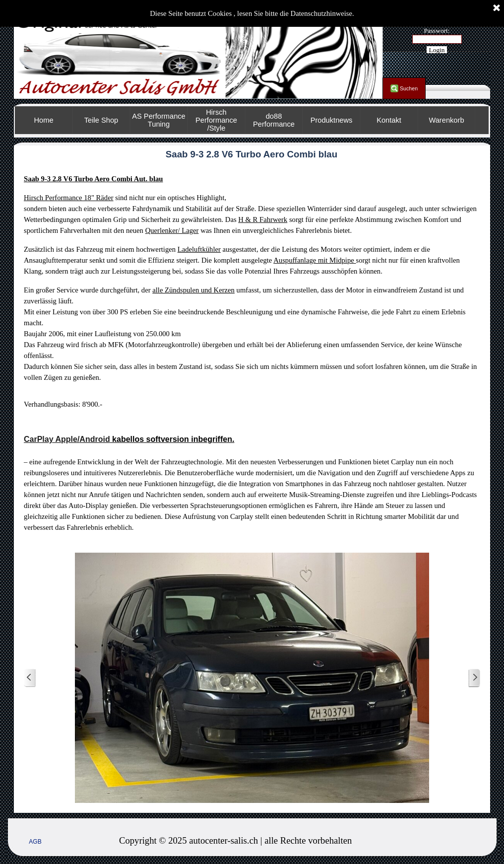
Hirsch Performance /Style (216, 120)
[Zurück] (30, 678)
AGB (35, 842)
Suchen (409, 88)
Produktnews (332, 120)
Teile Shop (101, 120)
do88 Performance (274, 120)
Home (43, 120)
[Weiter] (474, 678)
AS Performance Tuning (159, 120)
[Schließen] (497, 8)
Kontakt (389, 120)
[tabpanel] (252, 353)
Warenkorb (446, 120)
